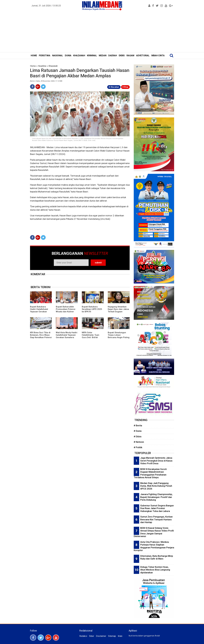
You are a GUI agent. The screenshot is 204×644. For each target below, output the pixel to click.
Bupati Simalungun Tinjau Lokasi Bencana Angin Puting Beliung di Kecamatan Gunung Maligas (119, 337)
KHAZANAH (79, 56)
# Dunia (138, 431)
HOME (34, 56)
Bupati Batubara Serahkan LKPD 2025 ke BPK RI (92, 309)
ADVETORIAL (143, 56)
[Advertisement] (102, 32)
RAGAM (130, 56)
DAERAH (113, 56)
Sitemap (112, 636)
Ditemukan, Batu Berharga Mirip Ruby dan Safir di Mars (157, 557)
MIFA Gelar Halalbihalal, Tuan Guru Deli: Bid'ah (91, 335)
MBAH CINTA (158, 56)
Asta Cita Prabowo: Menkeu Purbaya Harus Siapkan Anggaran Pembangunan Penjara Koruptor (154, 546)
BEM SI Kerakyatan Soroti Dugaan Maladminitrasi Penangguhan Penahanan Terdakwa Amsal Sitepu (150, 473)
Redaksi (83, 636)
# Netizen (139, 442)
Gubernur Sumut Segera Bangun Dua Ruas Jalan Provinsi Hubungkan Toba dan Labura (157, 508)
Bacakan (114, 87)
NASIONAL (58, 56)
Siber (92, 636)
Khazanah (53, 66)
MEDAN (103, 56)
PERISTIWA (45, 56)
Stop (125, 87)
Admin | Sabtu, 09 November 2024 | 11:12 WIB (46, 81)
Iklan (120, 636)
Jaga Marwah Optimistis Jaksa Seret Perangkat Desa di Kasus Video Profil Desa (156, 461)
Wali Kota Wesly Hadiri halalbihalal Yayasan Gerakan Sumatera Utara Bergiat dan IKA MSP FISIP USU (67, 337)
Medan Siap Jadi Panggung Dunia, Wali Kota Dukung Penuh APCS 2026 (156, 486)
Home (33, 66)
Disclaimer (101, 636)
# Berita (138, 425)
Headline (42, 66)
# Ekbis (138, 436)
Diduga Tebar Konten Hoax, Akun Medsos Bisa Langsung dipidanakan (155, 570)
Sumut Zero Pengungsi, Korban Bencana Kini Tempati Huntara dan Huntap (156, 519)
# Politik (138, 447)
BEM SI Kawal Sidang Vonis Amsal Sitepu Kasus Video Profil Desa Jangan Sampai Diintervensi (154, 532)
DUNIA (68, 56)
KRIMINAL (92, 56)
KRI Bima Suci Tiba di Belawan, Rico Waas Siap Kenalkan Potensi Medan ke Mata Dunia (41, 336)
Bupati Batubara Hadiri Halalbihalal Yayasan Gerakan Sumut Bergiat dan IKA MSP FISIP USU (41, 312)
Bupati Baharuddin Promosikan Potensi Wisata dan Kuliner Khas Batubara (66, 310)
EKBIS (122, 56)
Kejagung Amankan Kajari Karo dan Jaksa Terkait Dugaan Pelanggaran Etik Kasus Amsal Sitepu (118, 312)
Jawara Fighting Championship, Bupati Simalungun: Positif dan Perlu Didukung (156, 497)
